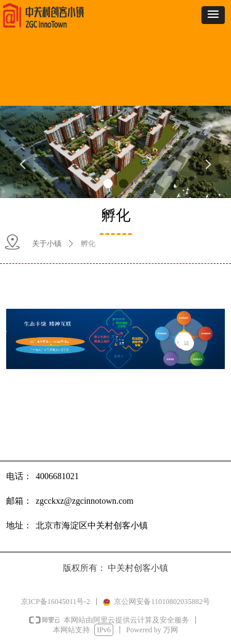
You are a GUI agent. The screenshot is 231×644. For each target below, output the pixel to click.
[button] (213, 15)
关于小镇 (47, 244)
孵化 (88, 244)
